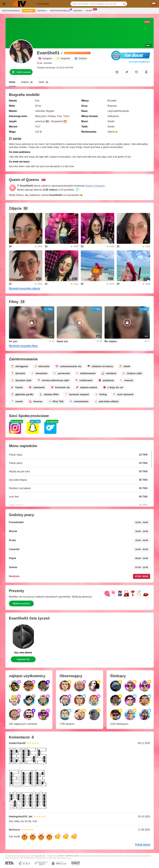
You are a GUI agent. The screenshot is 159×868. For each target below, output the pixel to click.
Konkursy (78, 11)
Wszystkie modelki (11, 11)
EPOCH (61, 856)
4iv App (90, 10)
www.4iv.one (40, 856)
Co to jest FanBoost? (139, 62)
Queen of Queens (95, 186)
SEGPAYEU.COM (72, 856)
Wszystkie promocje (61, 10)
